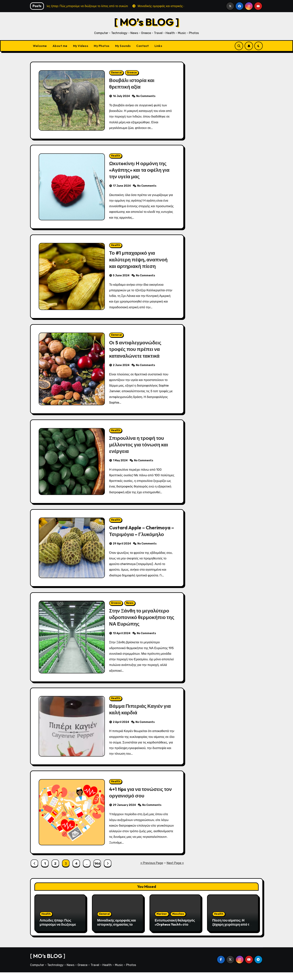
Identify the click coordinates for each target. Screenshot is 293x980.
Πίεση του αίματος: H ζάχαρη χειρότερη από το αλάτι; (232, 932)
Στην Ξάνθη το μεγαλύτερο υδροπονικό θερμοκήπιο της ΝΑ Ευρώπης (140, 623)
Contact (143, 46)
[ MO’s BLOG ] (147, 22)
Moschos (178, 922)
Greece (132, 73)
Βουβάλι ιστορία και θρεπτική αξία (132, 84)
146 (97, 871)
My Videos (81, 46)
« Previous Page (152, 871)
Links (158, 46)
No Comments (146, 97)
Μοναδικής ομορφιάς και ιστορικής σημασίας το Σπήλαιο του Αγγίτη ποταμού (117, 934)
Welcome (40, 46)
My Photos (102, 46)
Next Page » (175, 871)
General (116, 73)
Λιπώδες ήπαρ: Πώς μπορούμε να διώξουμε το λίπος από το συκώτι (60, 932)
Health (116, 157)
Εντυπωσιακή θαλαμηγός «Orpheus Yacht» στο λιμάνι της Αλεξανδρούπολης (175, 934)
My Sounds (123, 46)
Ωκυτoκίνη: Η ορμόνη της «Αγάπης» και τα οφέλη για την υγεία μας (140, 171)
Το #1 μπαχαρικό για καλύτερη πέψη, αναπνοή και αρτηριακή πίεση (139, 262)
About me (60, 46)
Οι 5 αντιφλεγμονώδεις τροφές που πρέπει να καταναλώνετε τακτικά (136, 352)
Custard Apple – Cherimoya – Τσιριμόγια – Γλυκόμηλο (141, 535)
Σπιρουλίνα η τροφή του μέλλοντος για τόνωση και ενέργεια (139, 448)
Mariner (162, 922)
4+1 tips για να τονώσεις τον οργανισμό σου (141, 800)
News (130, 609)
